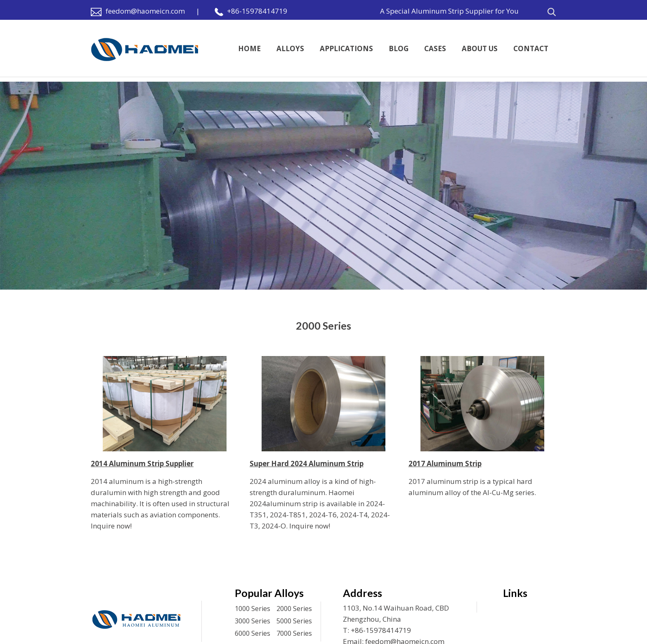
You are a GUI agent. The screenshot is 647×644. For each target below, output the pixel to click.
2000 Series (294, 609)
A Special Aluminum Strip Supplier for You (449, 11)
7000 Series (294, 633)
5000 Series (294, 621)
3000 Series (253, 621)
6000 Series (253, 633)
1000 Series (253, 609)
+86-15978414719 (257, 11)
